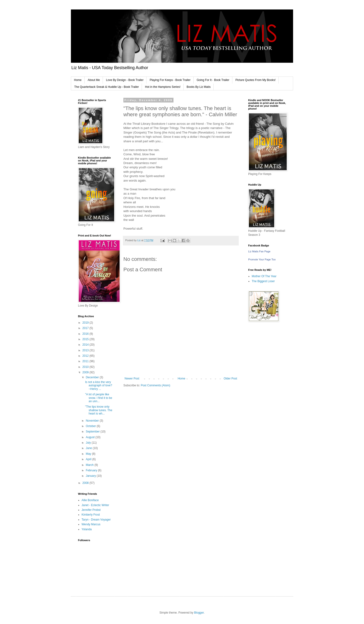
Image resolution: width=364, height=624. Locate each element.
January (91, 476)
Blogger (199, 613)
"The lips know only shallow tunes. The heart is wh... (99, 410)
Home (78, 80)
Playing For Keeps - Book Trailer (170, 80)
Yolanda (87, 529)
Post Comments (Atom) (155, 385)
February (92, 470)
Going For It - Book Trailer (213, 80)
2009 (86, 372)
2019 (86, 323)
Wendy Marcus (91, 524)
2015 (86, 339)
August (91, 437)
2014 (86, 345)
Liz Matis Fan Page (259, 251)
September (93, 432)
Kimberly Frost (91, 515)
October (91, 426)
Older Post (230, 379)
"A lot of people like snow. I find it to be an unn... (99, 398)
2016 (86, 334)
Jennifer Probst (91, 510)
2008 (86, 483)
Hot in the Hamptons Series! (163, 87)
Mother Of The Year (264, 276)
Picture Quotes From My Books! (256, 80)
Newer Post (132, 379)
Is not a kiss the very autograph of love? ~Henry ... (99, 386)
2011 (86, 361)
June (89, 448)
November (93, 421)
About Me (94, 80)
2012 (86, 356)
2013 (86, 350)
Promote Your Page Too (262, 259)
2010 (86, 367)
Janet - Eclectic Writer (95, 505)
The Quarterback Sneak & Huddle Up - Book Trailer (106, 87)
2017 (86, 328)
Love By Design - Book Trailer (125, 80)
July (89, 443)
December (93, 377)
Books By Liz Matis (199, 87)
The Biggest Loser (263, 281)
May (89, 454)
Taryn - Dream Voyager (96, 520)
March (90, 465)
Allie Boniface (90, 500)
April (89, 459)
